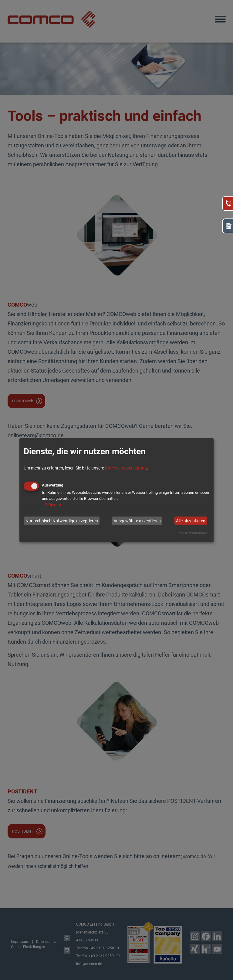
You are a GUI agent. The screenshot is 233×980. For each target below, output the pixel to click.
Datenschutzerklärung (126, 468)
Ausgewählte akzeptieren (137, 521)
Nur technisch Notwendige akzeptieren (62, 521)
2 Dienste (52, 505)
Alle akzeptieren (191, 521)
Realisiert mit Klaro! (192, 533)
